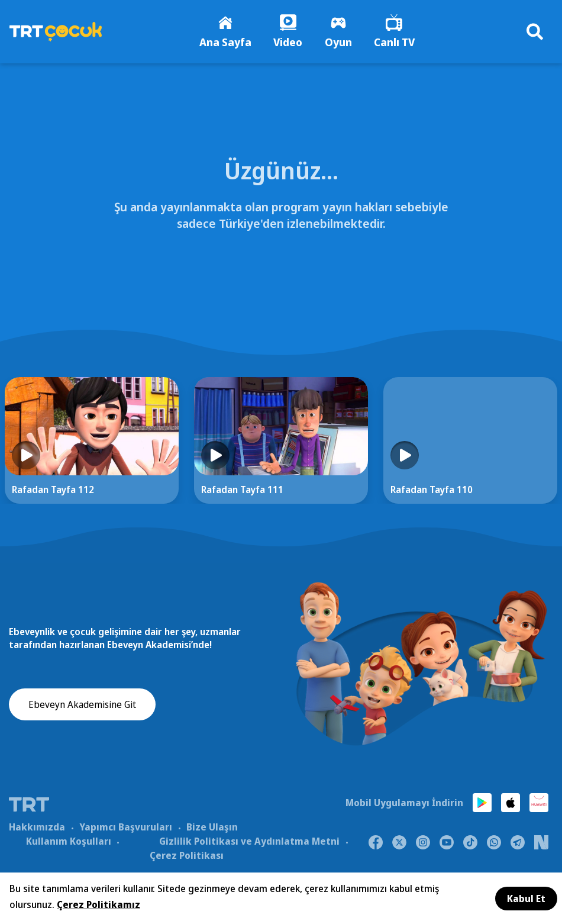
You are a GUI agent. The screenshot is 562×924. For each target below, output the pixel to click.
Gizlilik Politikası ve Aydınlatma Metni (249, 842)
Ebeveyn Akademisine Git (82, 706)
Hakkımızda (37, 828)
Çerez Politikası (187, 856)
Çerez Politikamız (98, 904)
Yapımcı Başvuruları (126, 828)
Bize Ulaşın (212, 828)
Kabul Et (526, 899)
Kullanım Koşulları (69, 842)
